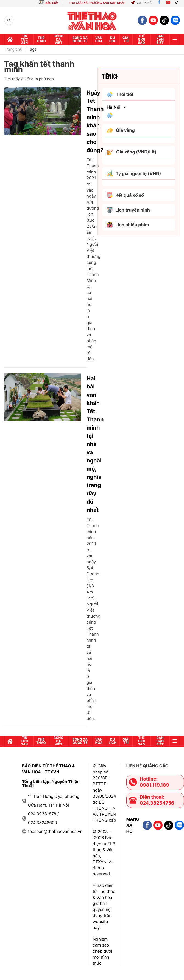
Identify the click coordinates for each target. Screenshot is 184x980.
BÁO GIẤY (52, 3)
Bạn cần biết (160, 39)
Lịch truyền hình (128, 210)
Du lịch (113, 39)
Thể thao (41, 39)
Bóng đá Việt (58, 39)
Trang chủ (13, 50)
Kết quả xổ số (125, 195)
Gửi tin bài (142, 3)
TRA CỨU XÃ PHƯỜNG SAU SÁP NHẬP (97, 3)
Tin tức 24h (24, 39)
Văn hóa (99, 39)
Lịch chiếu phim (128, 225)
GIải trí (126, 39)
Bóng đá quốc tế (80, 39)
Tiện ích (110, 76)
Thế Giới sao (141, 39)
